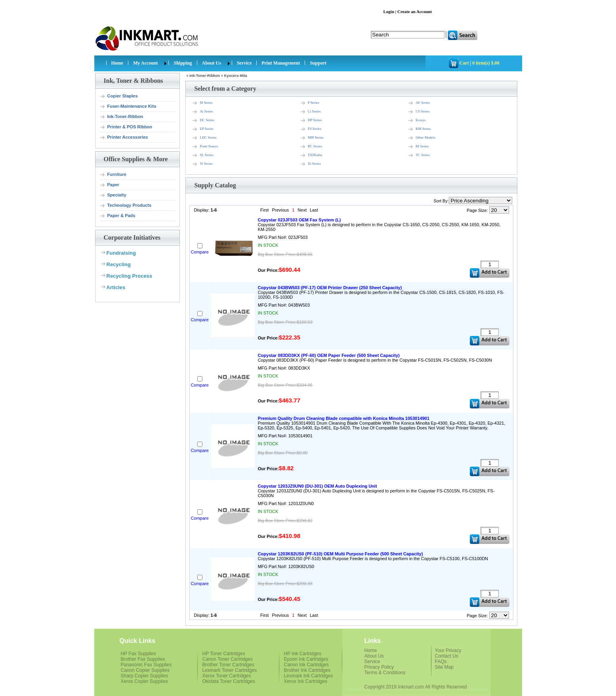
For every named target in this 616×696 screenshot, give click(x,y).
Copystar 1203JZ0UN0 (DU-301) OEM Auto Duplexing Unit (318, 486)
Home (117, 63)
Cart (464, 63)
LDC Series (204, 138)
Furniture (113, 175)
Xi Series (310, 164)
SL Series (202, 155)
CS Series (419, 112)
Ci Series (310, 112)
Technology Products (126, 206)
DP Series (311, 120)
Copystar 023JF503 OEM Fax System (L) (299, 220)
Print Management (281, 63)
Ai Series (202, 112)
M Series (202, 103)
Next (302, 210)
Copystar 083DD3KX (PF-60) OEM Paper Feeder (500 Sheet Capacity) (329, 355)
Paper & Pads (117, 216)
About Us (212, 63)
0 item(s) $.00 (486, 63)
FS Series (311, 129)
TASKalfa (311, 155)
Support (318, 63)
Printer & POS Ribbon (126, 127)
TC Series (419, 155)
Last (314, 210)
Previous (280, 210)
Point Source (205, 147)
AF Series (419, 103)
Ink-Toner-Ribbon (121, 117)
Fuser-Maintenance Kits (128, 107)
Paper (110, 185)
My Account (145, 63)
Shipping (183, 63)
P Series (310, 103)
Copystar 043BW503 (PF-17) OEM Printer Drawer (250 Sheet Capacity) (330, 288)
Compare (199, 252)
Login (389, 11)
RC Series (311, 147)
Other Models (421, 138)
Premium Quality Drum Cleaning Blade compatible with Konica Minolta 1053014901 (344, 418)
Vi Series (202, 164)
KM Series (419, 129)
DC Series (203, 120)
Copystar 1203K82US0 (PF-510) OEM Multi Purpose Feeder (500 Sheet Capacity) (340, 554)
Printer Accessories (124, 137)
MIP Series (312, 138)
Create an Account (415, 11)
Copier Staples (119, 96)
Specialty (113, 195)
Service (244, 63)
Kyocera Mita (236, 76)
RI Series (418, 147)
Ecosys (417, 120)
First (264, 210)
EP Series (202, 129)
